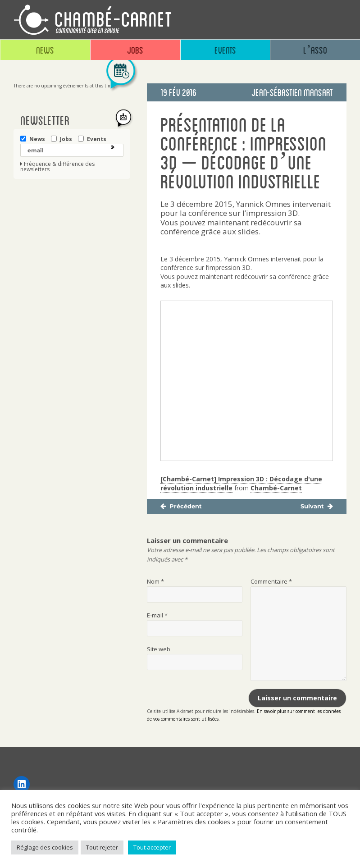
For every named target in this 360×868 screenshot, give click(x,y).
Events (225, 50)
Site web (159, 649)
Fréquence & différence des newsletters (57, 167)
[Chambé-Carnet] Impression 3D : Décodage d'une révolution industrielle (241, 483)
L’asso (315, 50)
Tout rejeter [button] (102, 847)
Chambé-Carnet (276, 488)
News (45, 50)
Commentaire (271, 581)
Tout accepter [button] (152, 847)
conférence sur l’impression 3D (205, 267)
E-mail (157, 615)
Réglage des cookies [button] (45, 847)
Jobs (135, 50)
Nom (155, 581)
